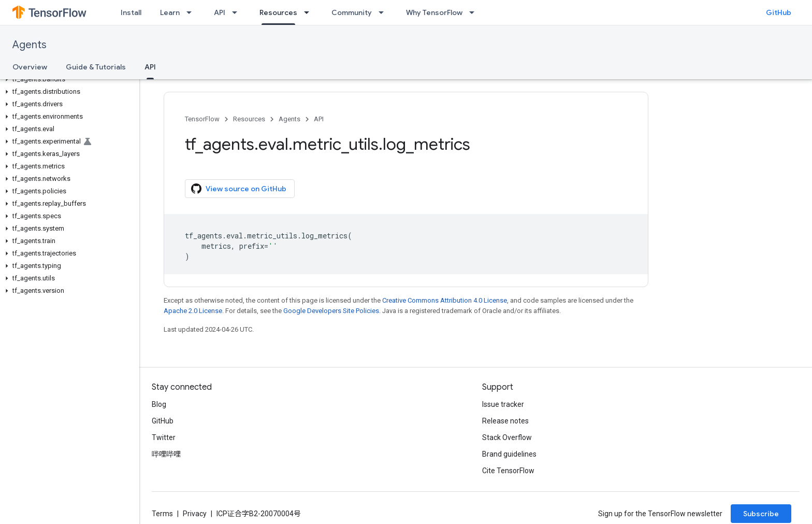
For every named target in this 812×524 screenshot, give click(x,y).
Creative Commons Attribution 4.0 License (445, 300)
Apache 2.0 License (193, 311)
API (220, 12)
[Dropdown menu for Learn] (192, 12)
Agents (30, 45)
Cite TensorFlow (508, 471)
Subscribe (761, 514)
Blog (159, 404)
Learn (170, 12)
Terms (162, 514)
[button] (68, 79)
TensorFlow (202, 119)
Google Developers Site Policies (331, 311)
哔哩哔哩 (166, 454)
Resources (249, 119)
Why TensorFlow (434, 12)
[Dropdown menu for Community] (384, 12)
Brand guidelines (509, 454)
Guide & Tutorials (96, 67)
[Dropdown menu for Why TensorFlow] (475, 12)
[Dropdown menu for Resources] (310, 12)
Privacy (195, 514)
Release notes (505, 421)
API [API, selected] (150, 67)
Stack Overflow (507, 437)
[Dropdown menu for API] (238, 12)
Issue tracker (503, 404)
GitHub (779, 12)
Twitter (164, 437)
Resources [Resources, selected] (278, 12)
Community (352, 12)
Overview (30, 67)
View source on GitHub (239, 189)
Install (131, 12)
